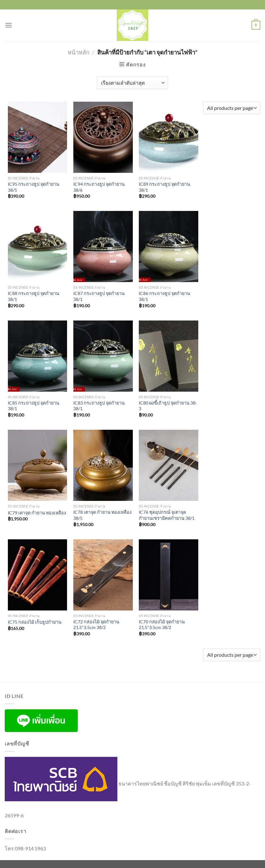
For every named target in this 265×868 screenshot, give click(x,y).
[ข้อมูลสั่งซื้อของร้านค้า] (132, 83)
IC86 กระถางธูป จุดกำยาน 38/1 (164, 296)
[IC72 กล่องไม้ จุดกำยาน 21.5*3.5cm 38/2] (103, 575)
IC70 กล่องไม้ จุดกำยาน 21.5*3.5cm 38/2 (162, 625)
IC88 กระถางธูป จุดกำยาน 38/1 (34, 296)
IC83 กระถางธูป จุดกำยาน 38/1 (99, 406)
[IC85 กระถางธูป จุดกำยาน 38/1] (38, 356)
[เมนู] (8, 25)
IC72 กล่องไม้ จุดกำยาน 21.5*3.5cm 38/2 (96, 625)
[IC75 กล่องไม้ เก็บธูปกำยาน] (38, 575)
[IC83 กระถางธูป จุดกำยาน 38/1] (103, 356)
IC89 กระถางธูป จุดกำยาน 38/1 (164, 187)
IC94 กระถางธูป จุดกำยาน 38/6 (99, 187)
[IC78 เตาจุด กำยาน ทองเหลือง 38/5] (103, 465)
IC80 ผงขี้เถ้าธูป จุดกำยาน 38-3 (168, 406)
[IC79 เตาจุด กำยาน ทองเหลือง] (38, 465)
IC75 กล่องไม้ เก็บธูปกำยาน (35, 622)
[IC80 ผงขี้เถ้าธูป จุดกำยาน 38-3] (169, 356)
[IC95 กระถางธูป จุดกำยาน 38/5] (38, 137)
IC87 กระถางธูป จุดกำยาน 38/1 (99, 296)
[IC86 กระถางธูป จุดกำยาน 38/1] (169, 247)
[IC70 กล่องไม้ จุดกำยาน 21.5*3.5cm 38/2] (169, 575)
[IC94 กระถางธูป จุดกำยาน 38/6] (103, 137)
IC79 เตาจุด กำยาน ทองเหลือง (37, 513)
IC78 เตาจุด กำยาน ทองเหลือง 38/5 (102, 515)
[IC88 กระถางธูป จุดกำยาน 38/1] (38, 247)
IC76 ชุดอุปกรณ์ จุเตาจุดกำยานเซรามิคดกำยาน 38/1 (167, 515)
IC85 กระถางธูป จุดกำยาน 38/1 (34, 406)
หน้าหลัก (79, 52)
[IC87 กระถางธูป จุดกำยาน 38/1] (103, 247)
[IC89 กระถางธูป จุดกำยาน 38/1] (169, 137)
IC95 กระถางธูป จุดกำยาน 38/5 (34, 187)
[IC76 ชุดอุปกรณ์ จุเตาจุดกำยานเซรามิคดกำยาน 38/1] (169, 465)
